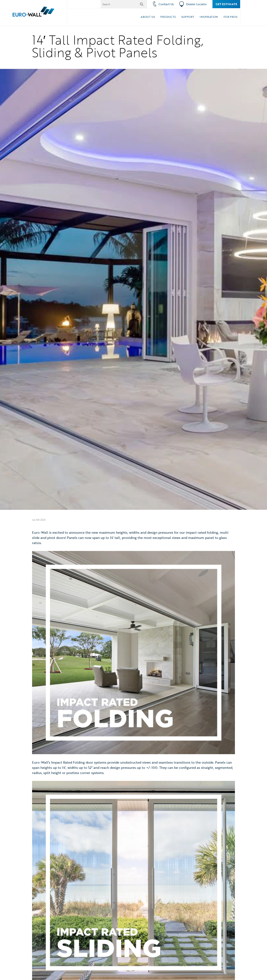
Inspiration (209, 17)
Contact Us (163, 4)
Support (188, 17)
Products (168, 17)
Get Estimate (226, 4)
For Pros (230, 17)
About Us (148, 17)
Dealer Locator (193, 4)
